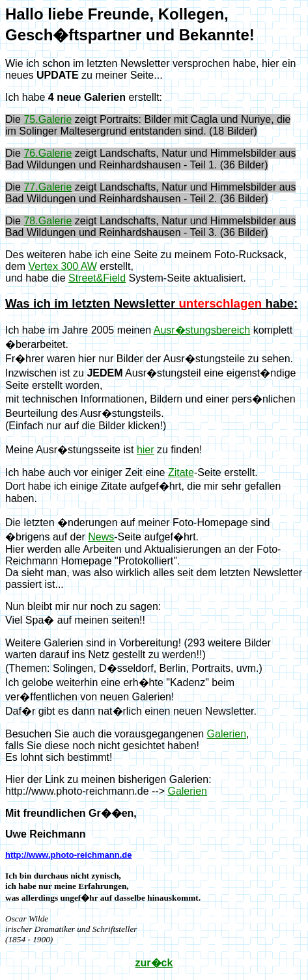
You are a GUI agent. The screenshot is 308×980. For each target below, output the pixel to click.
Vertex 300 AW (63, 266)
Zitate (181, 472)
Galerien (227, 734)
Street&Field (97, 278)
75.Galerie (48, 119)
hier (146, 450)
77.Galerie (48, 187)
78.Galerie (48, 221)
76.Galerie (48, 153)
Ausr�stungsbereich (202, 330)
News (101, 537)
